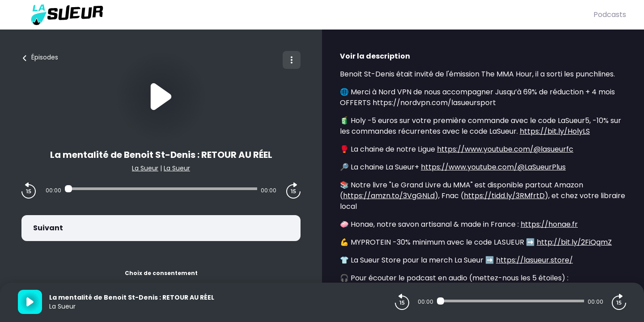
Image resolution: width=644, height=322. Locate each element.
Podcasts (610, 15)
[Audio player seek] (161, 189)
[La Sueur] (306, 15)
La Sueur (145, 168)
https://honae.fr (549, 224)
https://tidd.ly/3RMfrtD (504, 196)
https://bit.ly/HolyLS (555, 131)
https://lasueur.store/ (534, 260)
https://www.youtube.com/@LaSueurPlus (493, 167)
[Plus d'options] (292, 60)
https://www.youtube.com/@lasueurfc (505, 149)
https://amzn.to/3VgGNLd (389, 196)
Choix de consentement (161, 273)
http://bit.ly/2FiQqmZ (574, 242)
